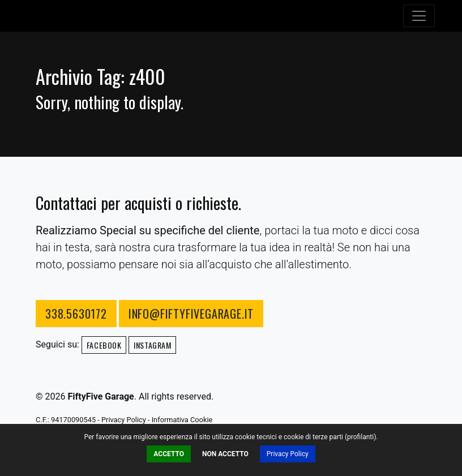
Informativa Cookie (182, 420)
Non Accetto (225, 454)
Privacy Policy (288, 454)
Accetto (169, 454)
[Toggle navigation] (419, 16)
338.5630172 (76, 314)
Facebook (104, 345)
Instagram (152, 345)
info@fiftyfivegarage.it (191, 314)
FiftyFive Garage (78, 16)
